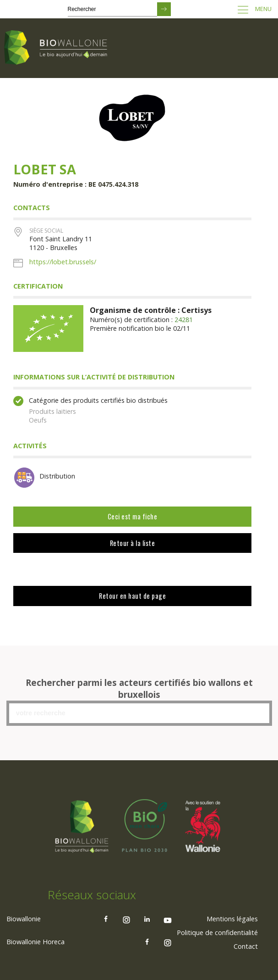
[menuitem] (232, 919)
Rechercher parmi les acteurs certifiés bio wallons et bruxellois (139, 689)
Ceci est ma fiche (133, 516)
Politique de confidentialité (217, 932)
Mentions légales (232, 918)
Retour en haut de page (132, 596)
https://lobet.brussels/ (63, 262)
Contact (246, 946)
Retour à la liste (133, 543)
